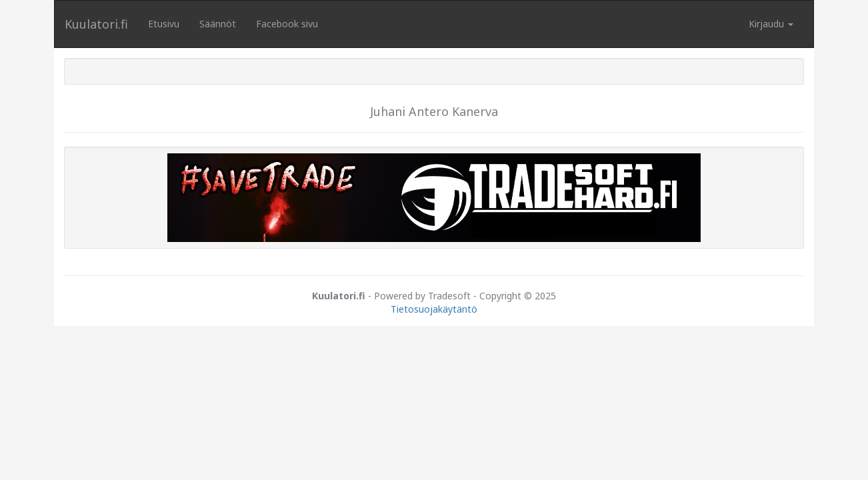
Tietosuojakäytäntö (434, 309)
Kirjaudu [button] (771, 24)
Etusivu (164, 24)
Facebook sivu (287, 24)
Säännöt (218, 24)
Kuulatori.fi (96, 24)
